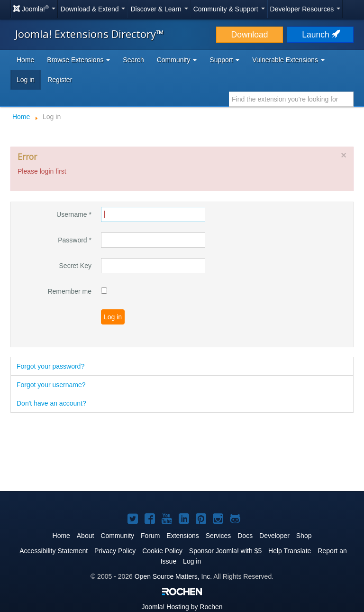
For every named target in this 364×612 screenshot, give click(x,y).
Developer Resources (305, 9)
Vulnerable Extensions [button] (288, 60)
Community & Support (229, 9)
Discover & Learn (159, 9)
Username (74, 214)
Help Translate (290, 551)
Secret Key (75, 266)
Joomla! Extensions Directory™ (90, 34)
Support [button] (224, 60)
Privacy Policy (115, 551)
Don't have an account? (51, 403)
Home (25, 60)
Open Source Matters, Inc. (173, 576)
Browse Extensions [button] (78, 60)
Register (60, 80)
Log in (26, 80)
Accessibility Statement (54, 551)
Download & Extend (93, 9)
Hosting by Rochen (182, 607)
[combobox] (291, 99)
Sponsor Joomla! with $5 (225, 551)
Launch (320, 35)
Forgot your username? (51, 385)
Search (133, 60)
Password (75, 240)
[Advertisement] (182, 453)
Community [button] (177, 60)
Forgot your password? (50, 366)
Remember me (69, 291)
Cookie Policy (162, 551)
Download (250, 35)
